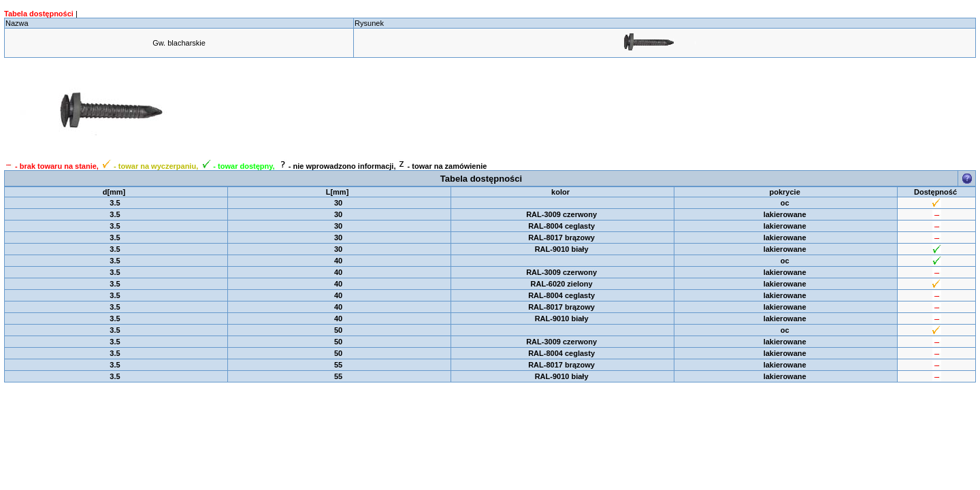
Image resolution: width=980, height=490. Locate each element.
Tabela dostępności (39, 14)
